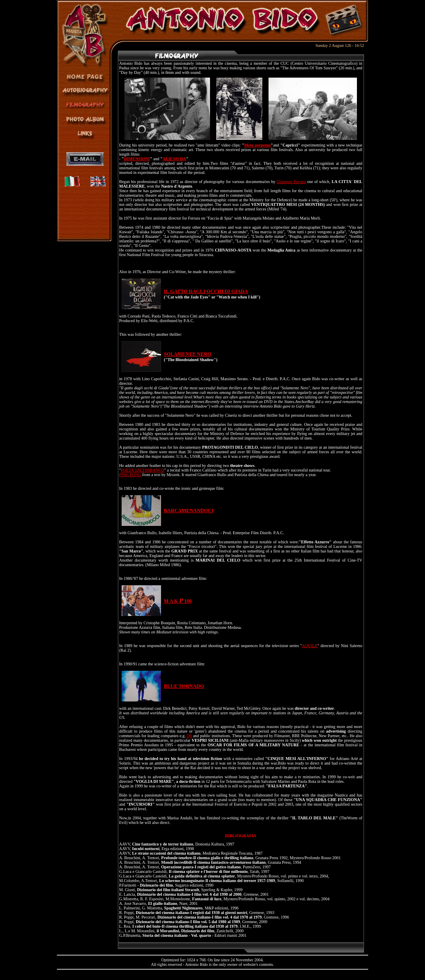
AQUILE (310, 646)
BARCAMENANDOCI (189, 511)
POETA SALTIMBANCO (143, 470)
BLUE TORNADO (184, 686)
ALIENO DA (174, 159)
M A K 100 (178, 601)
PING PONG (130, 475)
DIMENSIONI (137, 159)
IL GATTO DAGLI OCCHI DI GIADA (206, 291)
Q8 (189, 736)
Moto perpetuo (257, 145)
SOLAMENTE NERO (188, 354)
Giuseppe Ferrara (291, 182)
